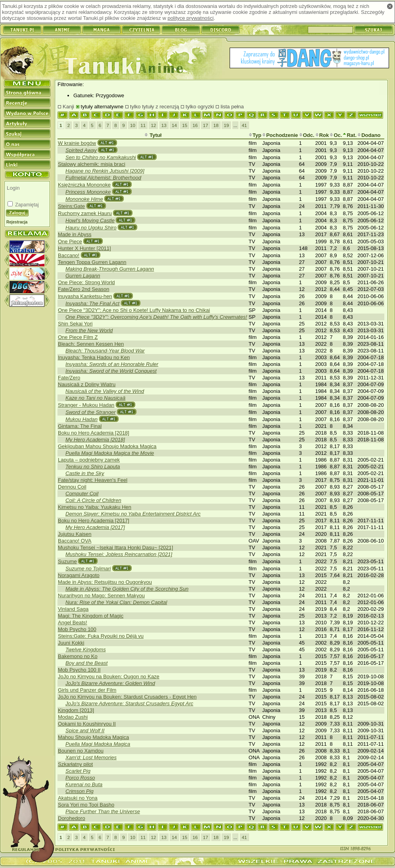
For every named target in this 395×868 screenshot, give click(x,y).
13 (164, 125)
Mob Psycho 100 (77, 629)
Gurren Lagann (83, 276)
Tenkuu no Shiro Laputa (93, 467)
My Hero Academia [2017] (95, 527)
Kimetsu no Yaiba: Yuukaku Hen (95, 507)
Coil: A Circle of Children (93, 500)
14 (174, 125)
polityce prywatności (190, 18)
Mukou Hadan (81, 419)
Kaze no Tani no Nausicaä (95, 398)
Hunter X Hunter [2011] (84, 248)
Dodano (369, 135)
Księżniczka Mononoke (84, 185)
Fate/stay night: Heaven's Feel (93, 480)
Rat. (350, 135)
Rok (322, 135)
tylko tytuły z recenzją (155, 107)
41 (244, 125)
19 (226, 125)
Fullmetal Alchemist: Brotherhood (103, 178)
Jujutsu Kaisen (75, 534)
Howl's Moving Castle (90, 220)
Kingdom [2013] (76, 710)
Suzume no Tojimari (88, 569)
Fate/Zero (69, 378)
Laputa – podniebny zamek (89, 460)
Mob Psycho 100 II (79, 670)
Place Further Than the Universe (103, 811)
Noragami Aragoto (79, 575)
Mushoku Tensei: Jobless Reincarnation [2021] (119, 554)
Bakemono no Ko (78, 656)
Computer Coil (82, 494)
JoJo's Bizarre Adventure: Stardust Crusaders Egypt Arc (129, 703)
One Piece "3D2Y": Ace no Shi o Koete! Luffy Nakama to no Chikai (134, 310)
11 (143, 125)
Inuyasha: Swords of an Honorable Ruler (112, 364)
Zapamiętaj (26, 205)
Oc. (336, 135)
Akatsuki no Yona (78, 798)
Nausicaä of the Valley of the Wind (105, 391)
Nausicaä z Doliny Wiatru (87, 384)
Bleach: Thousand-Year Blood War (105, 351)
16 (195, 125)
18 (216, 125)
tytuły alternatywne (102, 107)
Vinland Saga (73, 609)
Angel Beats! (73, 623)
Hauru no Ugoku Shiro (91, 228)
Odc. (307, 135)
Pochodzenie (280, 135)
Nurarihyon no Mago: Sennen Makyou (101, 596)
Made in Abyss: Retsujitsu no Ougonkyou (105, 582)
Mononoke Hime (84, 199)
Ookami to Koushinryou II (87, 724)
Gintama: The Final (80, 426)
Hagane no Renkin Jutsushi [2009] (105, 171)
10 (133, 125)
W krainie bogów (77, 143)
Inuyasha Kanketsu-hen (85, 296)
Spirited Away (81, 150)
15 (185, 125)
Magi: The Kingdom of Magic (91, 616)
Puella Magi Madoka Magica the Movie (110, 453)
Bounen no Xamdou (81, 751)
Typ (255, 135)
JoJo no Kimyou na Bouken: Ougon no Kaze (109, 677)
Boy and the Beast (86, 663)
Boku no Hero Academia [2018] (94, 433)
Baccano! (69, 255)
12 (153, 125)
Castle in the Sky (85, 473)
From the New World (89, 330)
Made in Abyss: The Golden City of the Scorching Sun (127, 589)
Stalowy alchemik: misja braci (92, 164)
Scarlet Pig (78, 771)
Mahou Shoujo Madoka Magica (93, 737)
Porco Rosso (80, 778)
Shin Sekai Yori (75, 324)
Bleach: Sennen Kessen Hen (91, 344)
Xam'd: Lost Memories (91, 757)
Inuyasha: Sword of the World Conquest (111, 371)
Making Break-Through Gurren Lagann (110, 269)
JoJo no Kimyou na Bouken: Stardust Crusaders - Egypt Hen (127, 697)
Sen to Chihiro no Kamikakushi (101, 157)
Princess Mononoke (88, 192)
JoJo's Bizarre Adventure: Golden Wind (110, 683)
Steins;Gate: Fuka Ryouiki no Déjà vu (101, 636)
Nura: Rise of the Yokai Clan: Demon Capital (116, 602)
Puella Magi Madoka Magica (98, 744)
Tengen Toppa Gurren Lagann (92, 262)
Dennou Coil (72, 487)
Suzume (67, 561)
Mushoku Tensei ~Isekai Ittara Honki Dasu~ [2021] (115, 548)
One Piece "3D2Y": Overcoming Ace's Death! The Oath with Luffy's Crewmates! (156, 317)
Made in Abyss (75, 234)
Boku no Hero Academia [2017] (94, 521)
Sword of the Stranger (90, 412)
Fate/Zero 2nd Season (83, 289)
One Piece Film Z (78, 337)
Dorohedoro (72, 818)
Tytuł (153, 135)
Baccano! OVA (75, 541)
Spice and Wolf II (85, 730)
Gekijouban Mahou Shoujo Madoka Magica (107, 446)
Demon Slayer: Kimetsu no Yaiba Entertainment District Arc (133, 514)
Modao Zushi (73, 717)
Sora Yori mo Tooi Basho (86, 805)
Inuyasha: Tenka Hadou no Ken (94, 357)
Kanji (68, 107)
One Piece (70, 242)
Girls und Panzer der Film (87, 690)
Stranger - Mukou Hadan (86, 405)
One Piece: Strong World (86, 282)
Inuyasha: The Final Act (92, 303)
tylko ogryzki (200, 107)
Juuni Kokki (71, 643)
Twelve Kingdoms (86, 650)
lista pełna (232, 107)
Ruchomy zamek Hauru (85, 213)
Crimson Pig (80, 791)
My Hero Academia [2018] (95, 440)
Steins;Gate (71, 206)
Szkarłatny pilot (75, 764)
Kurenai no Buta (84, 784)
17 (206, 125)
